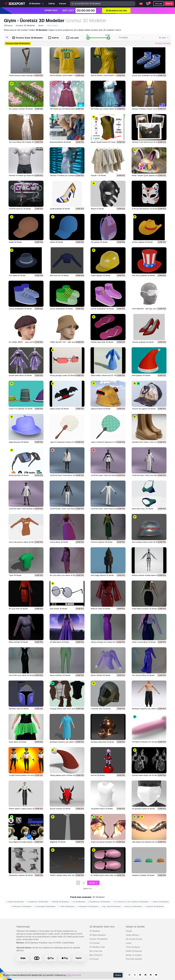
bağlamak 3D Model (58, 842)
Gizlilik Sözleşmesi (134, 951)
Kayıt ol (169, 4)
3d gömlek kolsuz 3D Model (102, 809)
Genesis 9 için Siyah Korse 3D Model (146, 142)
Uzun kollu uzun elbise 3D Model (22, 675)
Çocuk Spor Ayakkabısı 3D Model (145, 75)
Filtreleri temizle (163, 43)
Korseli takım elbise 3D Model (20, 375)
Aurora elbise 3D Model (59, 542)
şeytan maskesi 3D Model (60, 809)
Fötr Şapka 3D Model (17, 275)
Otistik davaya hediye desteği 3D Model (25, 75)
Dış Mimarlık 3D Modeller (99, 902)
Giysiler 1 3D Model (98, 175)
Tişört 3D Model (15, 575)
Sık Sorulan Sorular (134, 939)
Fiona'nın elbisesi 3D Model (102, 542)
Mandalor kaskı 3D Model (19, 709)
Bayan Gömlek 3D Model (101, 675)
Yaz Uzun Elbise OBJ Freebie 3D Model (24, 142)
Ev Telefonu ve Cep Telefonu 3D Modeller (131, 902)
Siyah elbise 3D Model (18, 742)
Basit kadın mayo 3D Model (143, 509)
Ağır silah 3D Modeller (111, 906)
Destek (129, 931)
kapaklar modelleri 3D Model (143, 875)
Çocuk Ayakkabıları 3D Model (20, 309)
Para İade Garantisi (134, 959)
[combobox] (131, 38)
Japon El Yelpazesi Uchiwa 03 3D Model (66, 442)
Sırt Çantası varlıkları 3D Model (21, 109)
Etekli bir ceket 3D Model (101, 609)
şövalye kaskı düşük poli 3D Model (146, 775)
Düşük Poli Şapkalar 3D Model (21, 409)
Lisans (129, 943)
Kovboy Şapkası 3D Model (142, 242)
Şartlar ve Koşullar (134, 955)
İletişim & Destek (135, 927)
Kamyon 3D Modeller (133, 906)
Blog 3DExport (96, 955)
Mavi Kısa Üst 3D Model (59, 275)
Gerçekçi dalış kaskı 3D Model (103, 742)
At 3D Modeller (79, 902)
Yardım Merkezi (132, 935)
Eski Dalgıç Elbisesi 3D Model (102, 575)
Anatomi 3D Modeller (154, 906)
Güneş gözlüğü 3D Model (19, 475)
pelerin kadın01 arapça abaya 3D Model (24, 809)
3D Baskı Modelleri (98, 935)
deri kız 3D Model (98, 775)
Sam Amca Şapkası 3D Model (143, 275)
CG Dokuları (95, 943)
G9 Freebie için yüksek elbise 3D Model (106, 109)
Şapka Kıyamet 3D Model (101, 409)
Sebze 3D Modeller (160, 902)
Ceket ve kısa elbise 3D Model (144, 642)
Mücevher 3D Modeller (21, 906)
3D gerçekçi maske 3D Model (143, 809)
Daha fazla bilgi (74, 975)
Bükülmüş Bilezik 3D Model (60, 142)
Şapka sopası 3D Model (59, 409)
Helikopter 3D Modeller (88, 906)
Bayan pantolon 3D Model (60, 675)
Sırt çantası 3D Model (99, 242)
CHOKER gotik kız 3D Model (20, 209)
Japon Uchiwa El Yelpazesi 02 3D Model (107, 442)
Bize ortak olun (96, 951)
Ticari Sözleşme (133, 947)
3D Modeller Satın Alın (102, 927)
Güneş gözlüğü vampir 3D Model (63, 375)
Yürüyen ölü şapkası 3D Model (144, 409)
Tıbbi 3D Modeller (66, 906)
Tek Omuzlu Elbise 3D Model (143, 675)
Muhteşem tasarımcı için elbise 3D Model (66, 742)
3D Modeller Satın (97, 947)
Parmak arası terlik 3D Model (102, 342)
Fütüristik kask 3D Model (101, 709)
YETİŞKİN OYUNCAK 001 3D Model (146, 742)
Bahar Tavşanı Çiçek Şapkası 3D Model (147, 175)
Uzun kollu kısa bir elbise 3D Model (22, 542)
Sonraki (93, 883)
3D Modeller (95, 931)
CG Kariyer (94, 959)
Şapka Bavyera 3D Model (19, 442)
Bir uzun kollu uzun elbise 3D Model (64, 575)
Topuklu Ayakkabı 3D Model (143, 342)
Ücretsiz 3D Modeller (99, 939)
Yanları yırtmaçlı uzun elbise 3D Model (106, 642)
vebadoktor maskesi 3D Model (21, 875)
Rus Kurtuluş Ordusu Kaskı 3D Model (146, 542)
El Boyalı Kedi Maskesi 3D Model (145, 209)
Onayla (118, 975)
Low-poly (72, 38)
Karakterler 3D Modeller (38, 902)
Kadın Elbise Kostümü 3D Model (144, 609)
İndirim (54, 38)
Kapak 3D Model (15, 242)
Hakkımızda (23, 927)
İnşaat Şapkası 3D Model (101, 275)
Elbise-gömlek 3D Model (18, 642)
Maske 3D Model (97, 209)
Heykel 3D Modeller (15, 902)
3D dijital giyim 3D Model (59, 642)
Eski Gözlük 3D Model (59, 609)
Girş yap (159, 4)
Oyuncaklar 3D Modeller (45, 906)
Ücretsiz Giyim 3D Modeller (28, 38)
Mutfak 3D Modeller (60, 902)
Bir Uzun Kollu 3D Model (18, 609)
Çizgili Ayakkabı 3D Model (60, 209)
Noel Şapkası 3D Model (141, 375)
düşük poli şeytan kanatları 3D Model (105, 842)
